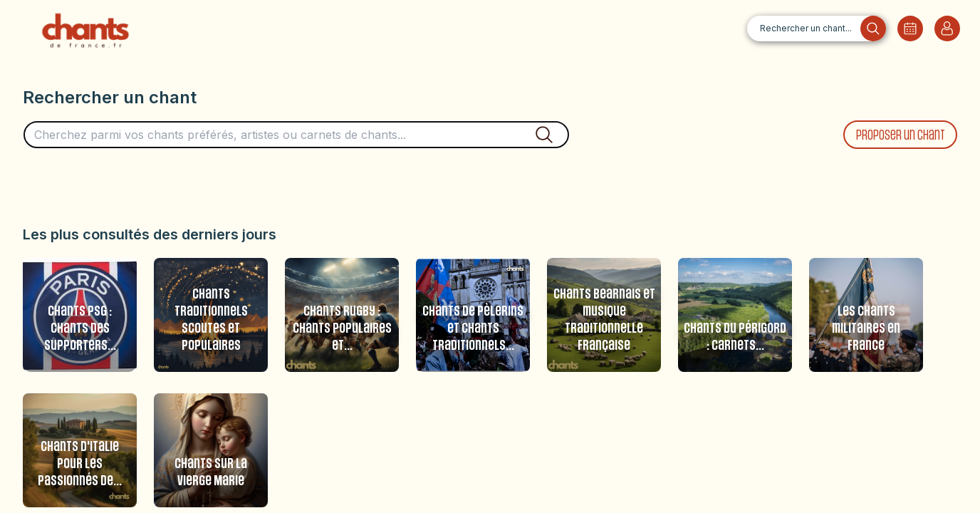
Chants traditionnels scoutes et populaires (211, 320)
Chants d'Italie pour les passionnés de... (80, 464)
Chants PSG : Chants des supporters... (80, 329)
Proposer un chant (901, 136)
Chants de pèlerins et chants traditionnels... (473, 329)
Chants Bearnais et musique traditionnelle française (604, 320)
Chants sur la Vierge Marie (211, 473)
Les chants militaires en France (866, 329)
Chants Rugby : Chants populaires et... (342, 329)
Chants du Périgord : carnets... (735, 337)
